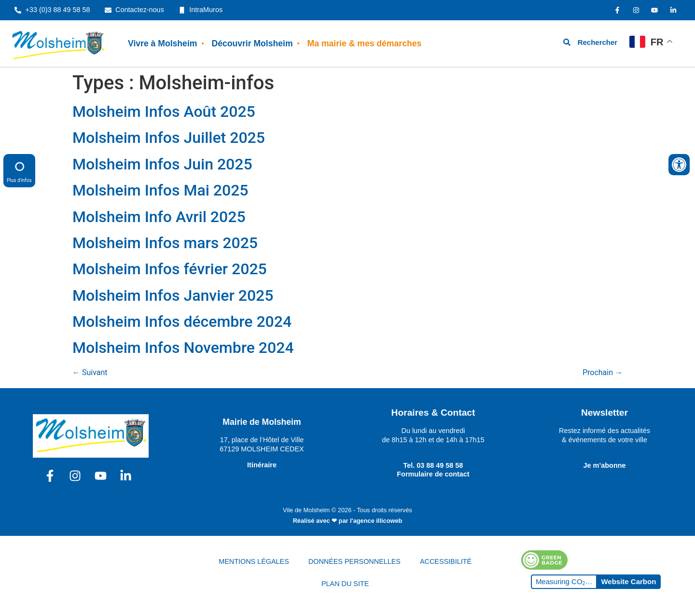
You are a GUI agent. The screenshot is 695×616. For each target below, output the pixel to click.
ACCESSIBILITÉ (446, 561)
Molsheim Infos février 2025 (170, 269)
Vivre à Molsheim (162, 43)
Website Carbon (628, 581)
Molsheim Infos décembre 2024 (182, 322)
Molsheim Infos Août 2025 (164, 112)
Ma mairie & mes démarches (365, 43)
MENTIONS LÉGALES (254, 561)
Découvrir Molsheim (252, 43)
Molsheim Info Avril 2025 (159, 217)
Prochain (603, 372)
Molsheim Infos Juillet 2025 (169, 138)
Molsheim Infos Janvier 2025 (173, 295)
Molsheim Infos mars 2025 (165, 243)
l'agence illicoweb (376, 521)
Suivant (90, 372)
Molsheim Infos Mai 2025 (160, 190)
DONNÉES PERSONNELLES (354, 561)
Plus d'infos (19, 170)
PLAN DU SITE (345, 584)
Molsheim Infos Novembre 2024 (183, 348)
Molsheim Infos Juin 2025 (162, 164)
